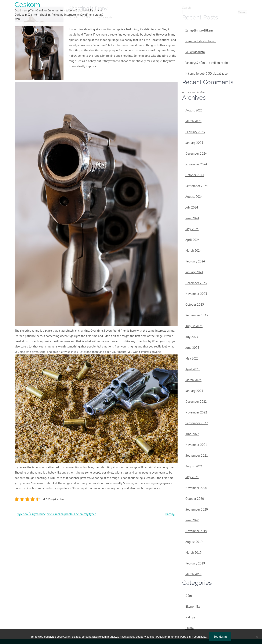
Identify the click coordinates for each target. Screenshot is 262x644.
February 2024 (195, 261)
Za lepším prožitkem (199, 30)
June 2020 (192, 520)
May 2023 (192, 358)
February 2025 (195, 132)
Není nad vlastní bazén (201, 41)
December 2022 (196, 402)
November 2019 (196, 531)
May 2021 (192, 477)
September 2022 (197, 423)
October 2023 (195, 304)
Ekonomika (193, 606)
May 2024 (192, 229)
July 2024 (192, 207)
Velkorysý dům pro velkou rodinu (208, 63)
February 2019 (195, 563)
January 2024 (194, 272)
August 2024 (194, 197)
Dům (189, 596)
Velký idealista (195, 52)
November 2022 (196, 412)
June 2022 (192, 434)
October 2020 (195, 499)
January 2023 (194, 391)
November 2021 (196, 445)
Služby (190, 628)
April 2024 (192, 240)
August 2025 (194, 110)
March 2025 (193, 121)
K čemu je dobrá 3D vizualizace (206, 73)
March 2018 (193, 574)
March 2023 (193, 380)
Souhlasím (220, 637)
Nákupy (190, 617)
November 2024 (196, 164)
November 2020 (196, 488)
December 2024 (196, 153)
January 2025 (194, 143)
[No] (257, 637)
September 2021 (197, 455)
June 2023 (192, 348)
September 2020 (197, 509)
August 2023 (194, 326)
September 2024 (197, 186)
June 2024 (192, 218)
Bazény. (170, 514)
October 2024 (195, 175)
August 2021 (194, 466)
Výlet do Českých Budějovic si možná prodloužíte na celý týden (57, 514)
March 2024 (193, 251)
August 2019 (194, 542)
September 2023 (197, 315)
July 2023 (192, 337)
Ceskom (27, 5)
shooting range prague (103, 50)
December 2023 (196, 283)
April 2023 (192, 369)
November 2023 (196, 294)
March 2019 (193, 553)
